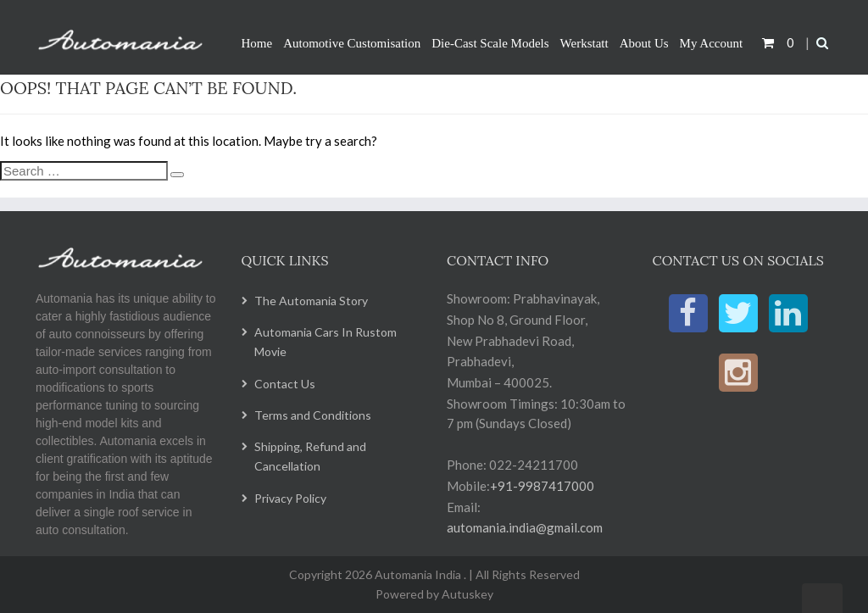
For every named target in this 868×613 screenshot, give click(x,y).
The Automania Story (311, 301)
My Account (712, 43)
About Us (644, 43)
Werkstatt (584, 43)
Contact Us (285, 384)
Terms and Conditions (313, 415)
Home (257, 43)
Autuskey (466, 594)
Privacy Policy (290, 498)
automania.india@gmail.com (525, 527)
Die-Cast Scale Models (490, 43)
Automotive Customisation (352, 43)
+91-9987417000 (542, 486)
